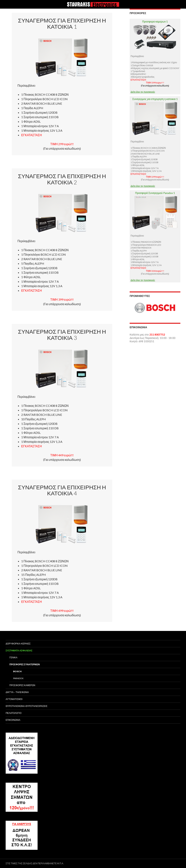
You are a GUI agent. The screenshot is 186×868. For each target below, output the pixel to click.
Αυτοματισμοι (14, 699)
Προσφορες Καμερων (22, 685)
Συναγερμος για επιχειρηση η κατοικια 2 (62, 179)
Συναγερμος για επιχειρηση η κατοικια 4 (62, 490)
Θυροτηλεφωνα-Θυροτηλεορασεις (26, 706)
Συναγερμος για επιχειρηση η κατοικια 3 (62, 335)
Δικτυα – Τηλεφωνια (17, 692)
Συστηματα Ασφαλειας (19, 651)
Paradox (18, 678)
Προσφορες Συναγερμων (25, 664)
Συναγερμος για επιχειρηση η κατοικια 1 (62, 23)
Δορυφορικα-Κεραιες (18, 644)
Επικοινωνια (13, 720)
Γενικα (13, 657)
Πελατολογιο (14, 713)
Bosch (17, 671)
